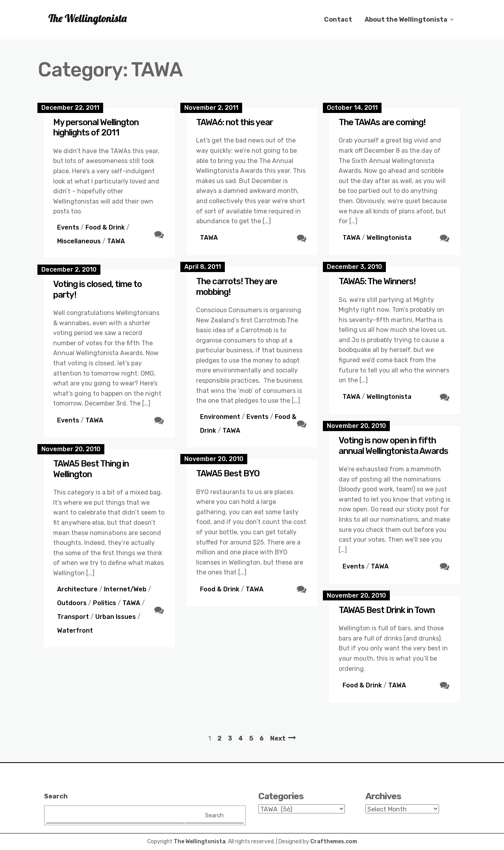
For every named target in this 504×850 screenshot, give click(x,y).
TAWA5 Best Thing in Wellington (91, 469)
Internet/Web (125, 589)
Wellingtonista (389, 238)
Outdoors (72, 603)
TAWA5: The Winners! (377, 281)
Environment (220, 417)
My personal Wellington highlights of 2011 (96, 127)
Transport (73, 617)
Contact (338, 19)
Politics (105, 603)
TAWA (116, 241)
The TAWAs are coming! (382, 122)
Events (68, 227)
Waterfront (75, 631)
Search (56, 796)
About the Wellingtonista (406, 19)
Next (278, 738)
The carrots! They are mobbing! (237, 286)
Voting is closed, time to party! (97, 289)
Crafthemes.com (334, 842)
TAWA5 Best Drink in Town (387, 610)
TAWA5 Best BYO (228, 473)
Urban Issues (116, 617)
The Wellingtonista (200, 842)
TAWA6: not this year (234, 122)
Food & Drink (105, 227)
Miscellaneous (79, 241)
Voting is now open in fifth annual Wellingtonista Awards (393, 445)
